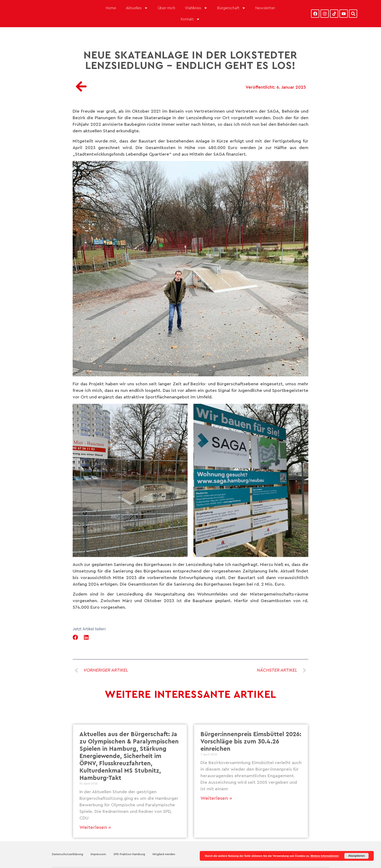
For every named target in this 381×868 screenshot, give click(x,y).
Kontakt (190, 19)
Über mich (166, 8)
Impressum (98, 854)
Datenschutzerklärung (68, 854)
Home (111, 8)
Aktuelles (137, 8)
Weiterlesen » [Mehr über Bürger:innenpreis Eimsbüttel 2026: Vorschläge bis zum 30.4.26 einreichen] (216, 798)
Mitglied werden (164, 854)
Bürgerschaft (231, 8)
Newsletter (265, 8)
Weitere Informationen (325, 856)
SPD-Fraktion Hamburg (129, 854)
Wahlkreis (196, 8)
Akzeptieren (356, 856)
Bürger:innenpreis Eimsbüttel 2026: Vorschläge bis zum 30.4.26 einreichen (251, 742)
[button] (75, 637)
